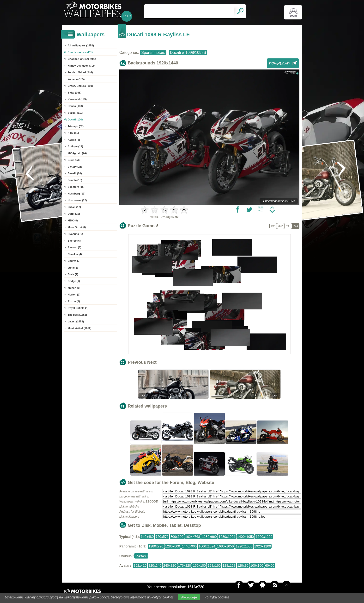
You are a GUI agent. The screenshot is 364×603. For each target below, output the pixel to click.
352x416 (140, 565)
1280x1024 (227, 537)
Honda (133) (75, 106)
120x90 (243, 565)
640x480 (147, 537)
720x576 (162, 537)
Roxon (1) (74, 301)
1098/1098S (196, 53)
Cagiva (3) (74, 261)
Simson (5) (74, 247)
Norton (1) (74, 295)
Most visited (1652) (79, 328)
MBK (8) (73, 220)
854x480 (141, 556)
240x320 (170, 565)
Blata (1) (73, 274)
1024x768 (193, 537)
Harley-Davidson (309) (82, 66)
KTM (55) (73, 133)
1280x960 (209, 537)
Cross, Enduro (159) (80, 86)
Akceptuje (189, 597)
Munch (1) (74, 288)
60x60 (270, 565)
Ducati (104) (75, 119)
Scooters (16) (76, 187)
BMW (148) (74, 93)
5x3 (288, 226)
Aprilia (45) (75, 140)
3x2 (281, 226)
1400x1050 (246, 537)
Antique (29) (75, 146)
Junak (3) (73, 268)
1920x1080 (244, 546)
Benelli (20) (75, 173)
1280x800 (173, 546)
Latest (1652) (76, 321)
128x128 (229, 565)
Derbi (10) (74, 214)
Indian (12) (74, 207)
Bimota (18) (75, 180)
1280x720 (156, 546)
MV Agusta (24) (77, 153)
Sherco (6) (74, 241)
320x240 (155, 565)
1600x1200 (264, 537)
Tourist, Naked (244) (80, 72)
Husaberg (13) (76, 194)
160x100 (199, 565)
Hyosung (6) (75, 234)
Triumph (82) (76, 126)
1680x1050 (225, 546)
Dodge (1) (74, 281)
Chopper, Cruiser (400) (82, 59)
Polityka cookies (217, 597)
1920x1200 (263, 546)
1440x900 (189, 546)
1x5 (273, 226)
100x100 (257, 565)
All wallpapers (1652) (81, 45)
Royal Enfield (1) (78, 308)
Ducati (175, 53)
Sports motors (153, 53)
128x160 (214, 565)
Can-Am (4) (75, 254)
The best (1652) (77, 315)
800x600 (177, 537)
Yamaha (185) (76, 79)
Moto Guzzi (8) (77, 227)
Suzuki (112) (75, 113)
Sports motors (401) (80, 52)
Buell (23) (74, 160)
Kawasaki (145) (77, 99)
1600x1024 (207, 546)
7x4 (296, 226)
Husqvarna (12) (77, 200)
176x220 (185, 565)
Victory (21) (75, 167)
